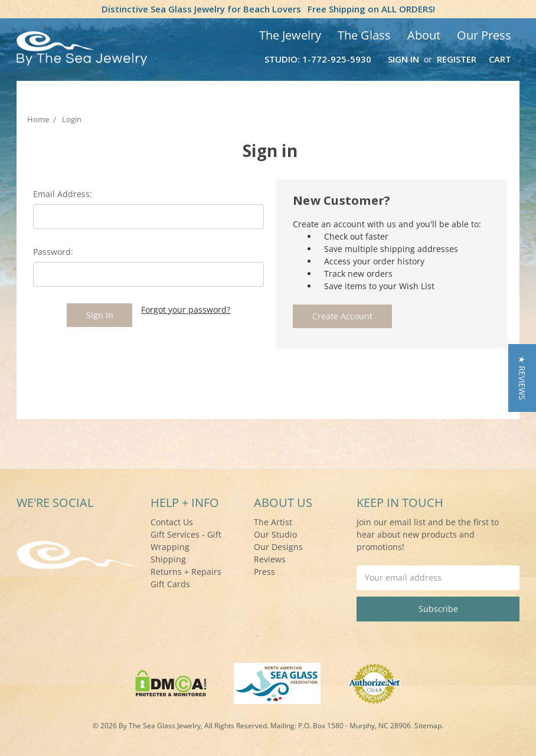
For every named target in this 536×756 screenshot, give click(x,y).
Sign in (403, 59)
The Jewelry (290, 35)
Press (264, 572)
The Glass (364, 35)
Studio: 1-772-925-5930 (318, 59)
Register (457, 59)
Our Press (484, 35)
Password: (53, 252)
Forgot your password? (186, 310)
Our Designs (278, 547)
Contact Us (172, 522)
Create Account (342, 316)
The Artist (273, 522)
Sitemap (428, 726)
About (424, 35)
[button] (522, 378)
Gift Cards (170, 584)
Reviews (270, 559)
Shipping (168, 559)
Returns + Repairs (186, 572)
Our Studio (275, 534)
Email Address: (63, 194)
